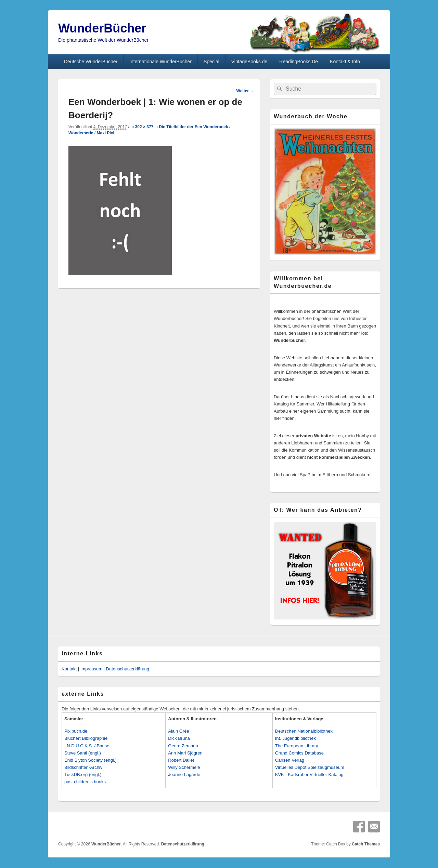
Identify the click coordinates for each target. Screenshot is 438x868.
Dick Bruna (179, 738)
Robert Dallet (181, 760)
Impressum (91, 669)
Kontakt (69, 669)
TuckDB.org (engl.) (83, 774)
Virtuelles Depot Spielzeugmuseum (310, 767)
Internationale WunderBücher (160, 62)
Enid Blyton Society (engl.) (90, 760)
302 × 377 (144, 127)
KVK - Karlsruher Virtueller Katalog (309, 774)
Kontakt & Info (345, 62)
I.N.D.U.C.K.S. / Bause (87, 746)
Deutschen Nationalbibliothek (304, 731)
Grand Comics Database (299, 753)
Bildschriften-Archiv (83, 767)
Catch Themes (366, 844)
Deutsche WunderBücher (91, 62)
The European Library (297, 746)
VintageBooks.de (249, 62)
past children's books (85, 782)
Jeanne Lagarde (184, 774)
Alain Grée (178, 731)
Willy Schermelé (184, 767)
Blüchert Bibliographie (86, 738)
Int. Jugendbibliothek (295, 738)
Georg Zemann (183, 746)
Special (211, 62)
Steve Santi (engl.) (83, 753)
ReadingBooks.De (299, 62)
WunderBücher (102, 28)
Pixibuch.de (76, 731)
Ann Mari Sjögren (185, 753)
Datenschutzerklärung (128, 669)
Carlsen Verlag (290, 760)
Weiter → (245, 91)
